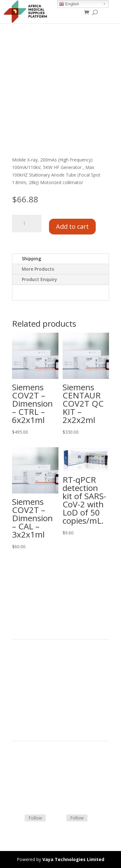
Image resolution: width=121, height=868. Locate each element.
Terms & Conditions (33, 765)
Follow (35, 818)
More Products (38, 269)
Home (18, 656)
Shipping (31, 259)
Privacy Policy (26, 701)
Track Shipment (28, 795)
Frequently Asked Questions (41, 788)
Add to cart (72, 226)
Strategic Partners (30, 671)
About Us (21, 686)
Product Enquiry (39, 279)
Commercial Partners (34, 678)
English (69, 4)
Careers (20, 693)
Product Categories (32, 663)
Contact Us (23, 780)
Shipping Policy (27, 773)
